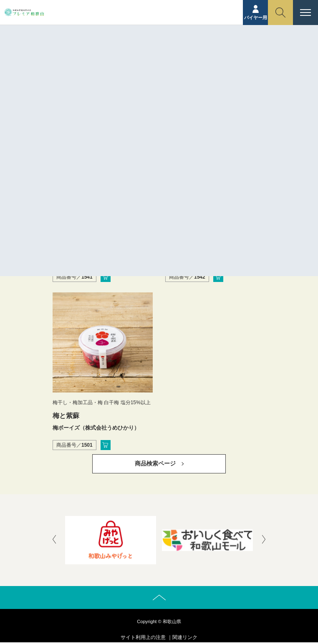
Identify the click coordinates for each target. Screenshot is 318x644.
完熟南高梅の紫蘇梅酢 (199, 248)
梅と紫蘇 (66, 416)
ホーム (142, 65)
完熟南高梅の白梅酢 (83, 248)
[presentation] (54, 540)
